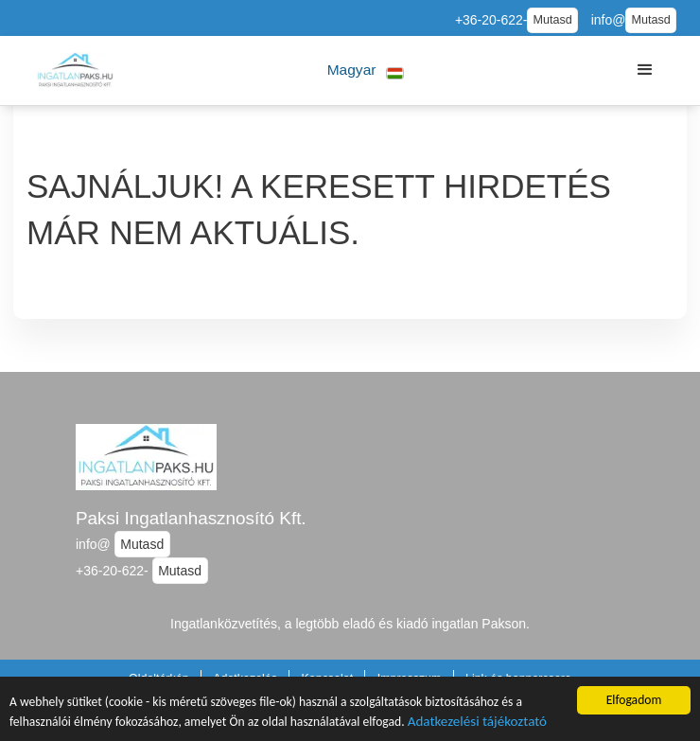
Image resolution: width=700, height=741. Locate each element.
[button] (366, 71)
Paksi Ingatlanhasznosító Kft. (191, 518)
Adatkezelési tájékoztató (477, 723)
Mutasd (552, 20)
